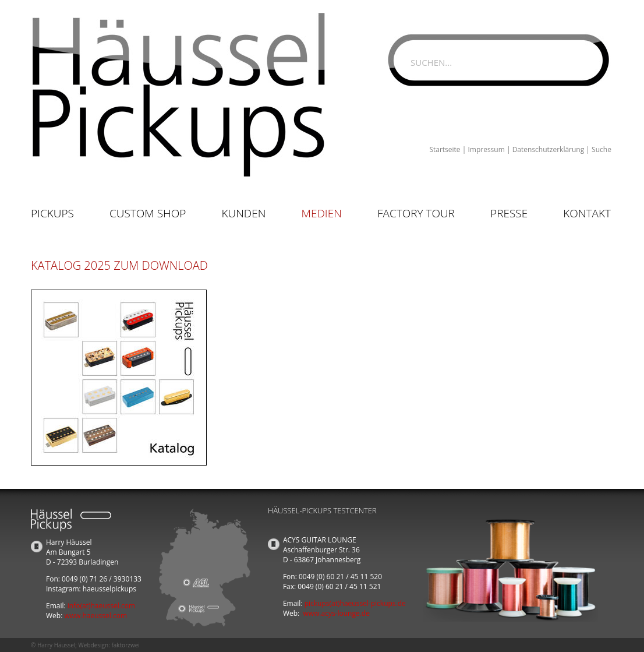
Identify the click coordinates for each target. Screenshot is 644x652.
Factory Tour (416, 213)
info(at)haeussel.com (101, 606)
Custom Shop (148, 213)
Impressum (486, 149)
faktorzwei (125, 645)
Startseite (445, 149)
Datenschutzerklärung (549, 149)
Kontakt (587, 213)
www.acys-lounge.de (336, 613)
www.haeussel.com (95, 616)
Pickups (52, 213)
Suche (601, 149)
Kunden (243, 213)
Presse (509, 213)
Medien (322, 213)
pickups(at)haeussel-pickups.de (355, 603)
